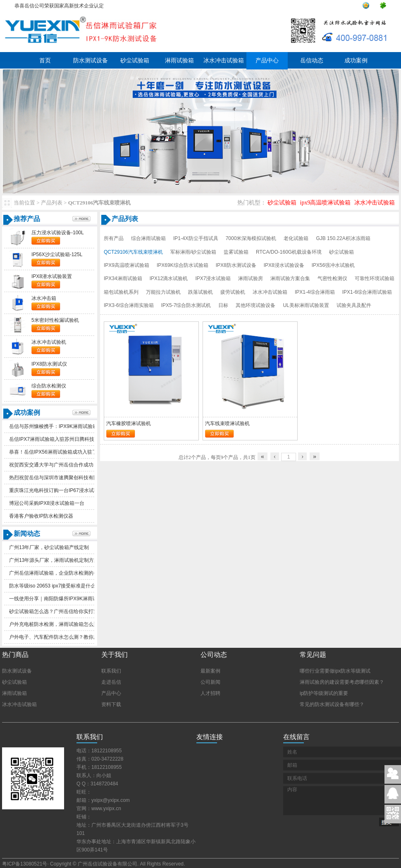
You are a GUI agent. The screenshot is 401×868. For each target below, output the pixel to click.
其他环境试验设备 (255, 305)
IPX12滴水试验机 (169, 278)
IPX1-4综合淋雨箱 (315, 292)
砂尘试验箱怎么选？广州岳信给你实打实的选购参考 (66, 611)
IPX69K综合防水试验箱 (183, 265)
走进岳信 (111, 682)
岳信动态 (312, 61)
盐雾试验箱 (236, 252)
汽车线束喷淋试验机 (227, 423)
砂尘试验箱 (135, 61)
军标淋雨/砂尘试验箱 (193, 252)
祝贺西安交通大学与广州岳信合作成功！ (54, 465)
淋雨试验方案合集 (290, 278)
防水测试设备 (91, 61)
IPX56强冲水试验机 (333, 265)
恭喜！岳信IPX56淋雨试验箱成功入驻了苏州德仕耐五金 (70, 452)
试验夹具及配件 (354, 305)
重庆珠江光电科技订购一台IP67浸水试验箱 (56, 490)
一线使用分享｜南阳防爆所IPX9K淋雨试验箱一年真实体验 (73, 599)
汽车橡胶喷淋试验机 (129, 423)
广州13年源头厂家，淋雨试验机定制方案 (54, 560)
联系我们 (111, 671)
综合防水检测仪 (49, 386)
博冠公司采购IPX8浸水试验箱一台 (47, 503)
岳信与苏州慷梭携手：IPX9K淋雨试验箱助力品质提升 (68, 426)
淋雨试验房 (251, 278)
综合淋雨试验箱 (148, 238)
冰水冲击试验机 (49, 342)
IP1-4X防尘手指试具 (196, 238)
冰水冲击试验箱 (224, 61)
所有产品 (114, 238)
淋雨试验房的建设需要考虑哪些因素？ (342, 682)
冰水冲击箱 (44, 298)
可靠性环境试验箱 (375, 278)
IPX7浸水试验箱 (213, 278)
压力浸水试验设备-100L (58, 233)
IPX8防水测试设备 (236, 265)
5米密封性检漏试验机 (55, 320)
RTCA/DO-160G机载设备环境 (289, 252)
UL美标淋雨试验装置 (306, 305)
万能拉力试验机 (163, 292)
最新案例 (210, 671)
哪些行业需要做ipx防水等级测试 (335, 671)
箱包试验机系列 (121, 292)
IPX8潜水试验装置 (52, 276)
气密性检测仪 (332, 278)
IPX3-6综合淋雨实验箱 (129, 305)
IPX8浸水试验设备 (284, 265)
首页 (45, 61)
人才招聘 (210, 693)
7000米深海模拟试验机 (251, 238)
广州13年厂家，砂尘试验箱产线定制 (49, 547)
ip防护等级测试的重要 (324, 693)
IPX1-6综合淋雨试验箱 (367, 292)
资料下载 (111, 704)
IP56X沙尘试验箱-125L (57, 254)
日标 (223, 305)
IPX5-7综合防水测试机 (186, 305)
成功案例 (356, 61)
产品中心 (267, 61)
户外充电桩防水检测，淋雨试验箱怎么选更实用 (61, 624)
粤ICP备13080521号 (25, 864)
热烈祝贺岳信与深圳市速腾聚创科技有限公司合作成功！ (71, 478)
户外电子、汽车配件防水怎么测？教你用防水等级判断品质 (74, 637)
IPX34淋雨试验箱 (123, 278)
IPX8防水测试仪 (49, 364)
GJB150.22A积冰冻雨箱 (343, 238)
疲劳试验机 (233, 292)
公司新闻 (210, 682)
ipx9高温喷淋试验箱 (326, 203)
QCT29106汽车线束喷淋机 (133, 252)
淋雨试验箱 (179, 61)
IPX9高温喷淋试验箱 (127, 265)
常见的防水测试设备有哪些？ (332, 704)
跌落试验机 (200, 292)
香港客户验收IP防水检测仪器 (41, 516)
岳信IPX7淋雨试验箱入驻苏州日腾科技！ (54, 439)
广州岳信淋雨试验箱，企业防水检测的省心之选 (61, 573)
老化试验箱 (296, 238)
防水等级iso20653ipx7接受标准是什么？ (55, 586)
